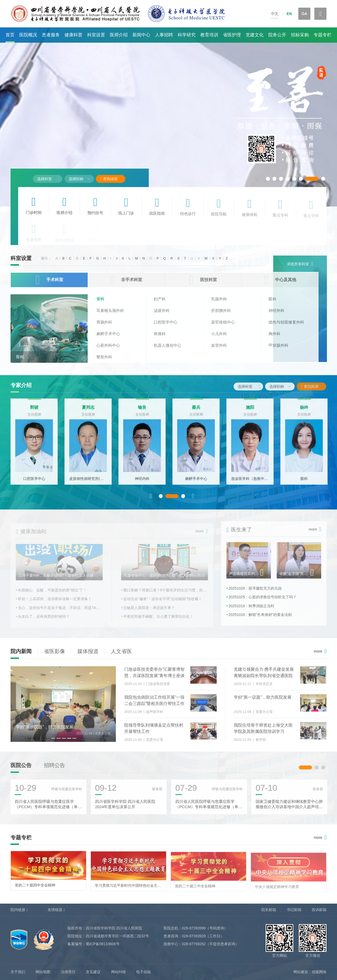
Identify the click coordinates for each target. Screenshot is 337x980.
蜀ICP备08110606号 (103, 944)
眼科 (304, 482)
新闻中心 (141, 35)
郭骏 (34, 410)
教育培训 (209, 35)
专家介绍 (21, 385)
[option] (34, 445)
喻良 (142, 410)
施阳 (250, 410)
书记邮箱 (294, 910)
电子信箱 (143, 972)
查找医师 (314, 386)
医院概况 (28, 35)
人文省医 (121, 651)
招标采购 (300, 35)
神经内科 (142, 482)
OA (304, 14)
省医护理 (232, 35)
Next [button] (193, 499)
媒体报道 (88, 651)
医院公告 (21, 768)
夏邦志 (88, 410)
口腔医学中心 (34, 482)
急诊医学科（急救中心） (250, 482)
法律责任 (68, 972)
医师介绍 (119, 35)
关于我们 (18, 972)
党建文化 (255, 35)
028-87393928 (194, 936)
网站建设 (301, 972)
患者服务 (51, 35)
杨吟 (304, 410)
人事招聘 (164, 35)
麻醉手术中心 (196, 482)
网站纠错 (118, 972)
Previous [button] (151, 499)
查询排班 (109, 179)
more (318, 651)
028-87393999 (194, 928)
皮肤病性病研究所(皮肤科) (88, 482)
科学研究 (187, 35)
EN (289, 14)
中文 (275, 14)
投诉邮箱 (319, 910)
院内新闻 (21, 651)
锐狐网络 (319, 972)
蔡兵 (196, 410)
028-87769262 (194, 944)
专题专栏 (323, 35)
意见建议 (93, 972)
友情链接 (55, 910)
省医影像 (54, 651)
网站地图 (43, 972)
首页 (10, 35)
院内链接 (18, 910)
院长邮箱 (269, 910)
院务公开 (277, 35)
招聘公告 (54, 768)
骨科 (20, 361)
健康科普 (73, 35)
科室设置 (96, 35)
